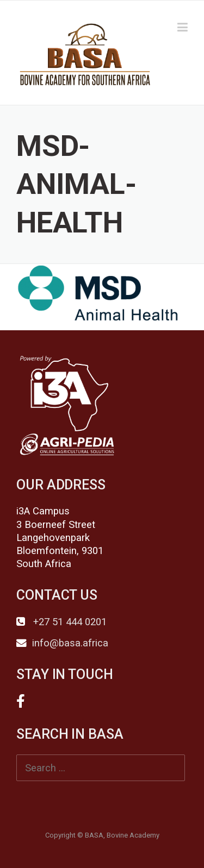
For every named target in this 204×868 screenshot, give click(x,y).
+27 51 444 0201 (69, 622)
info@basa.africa (70, 643)
